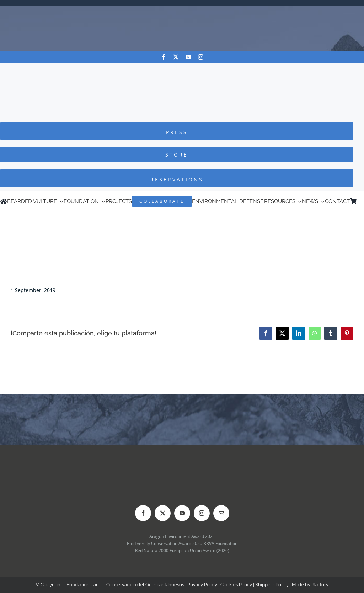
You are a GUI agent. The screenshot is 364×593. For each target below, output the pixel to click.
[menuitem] (360, 201)
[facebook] (163, 57)
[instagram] (201, 57)
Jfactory (320, 585)
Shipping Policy (272, 585)
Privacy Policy (202, 585)
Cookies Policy (236, 585)
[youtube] (188, 57)
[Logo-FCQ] (182, 70)
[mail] (221, 513)
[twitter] (176, 57)
